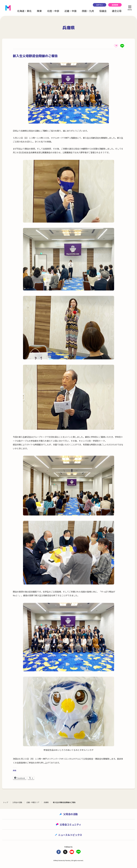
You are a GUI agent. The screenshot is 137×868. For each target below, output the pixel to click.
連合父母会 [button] (118, 11)
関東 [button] (39, 11)
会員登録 (115, 5)
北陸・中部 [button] (53, 11)
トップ (6, 802)
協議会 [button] (103, 11)
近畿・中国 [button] (71, 11)
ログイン (100, 5)
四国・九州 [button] (88, 11)
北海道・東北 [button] (24, 11)
